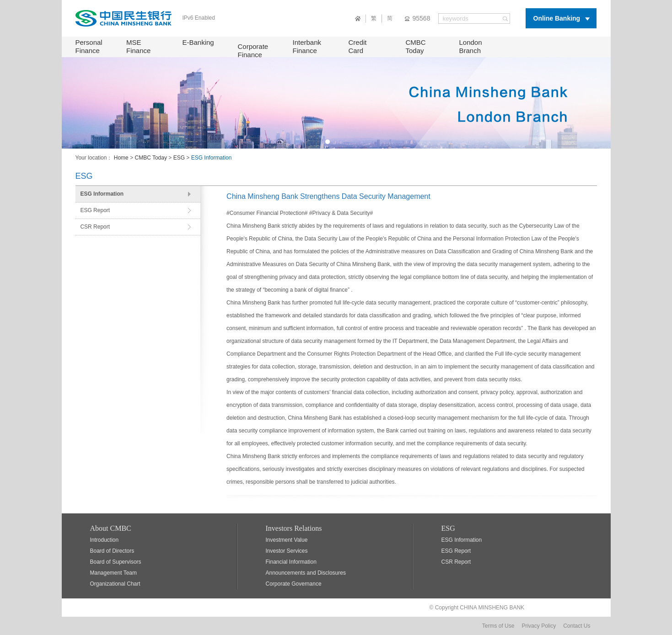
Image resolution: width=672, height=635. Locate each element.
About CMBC (111, 528)
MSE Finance (138, 46)
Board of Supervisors (116, 562)
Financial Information (291, 562)
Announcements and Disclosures (306, 573)
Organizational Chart (115, 584)
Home (121, 158)
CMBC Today (416, 46)
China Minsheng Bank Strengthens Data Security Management (328, 196)
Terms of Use (498, 626)
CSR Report (95, 227)
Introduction (105, 540)
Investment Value (287, 540)
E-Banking (198, 42)
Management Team (114, 573)
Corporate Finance (253, 51)
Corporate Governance (294, 584)
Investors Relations (294, 528)
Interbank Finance (307, 46)
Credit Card (358, 46)
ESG (179, 158)
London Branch (471, 46)
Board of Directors (112, 551)
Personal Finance (89, 46)
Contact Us (577, 626)
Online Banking (557, 18)
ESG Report (95, 210)
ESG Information (102, 194)
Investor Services (287, 551)
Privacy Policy (539, 626)
